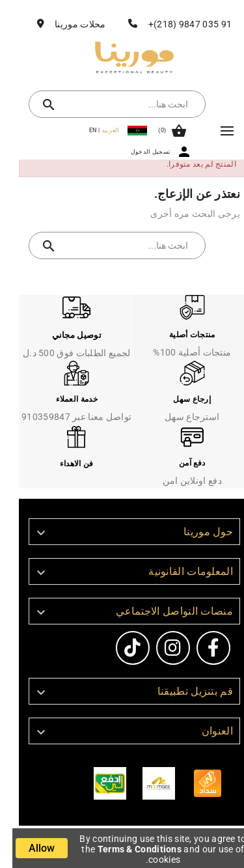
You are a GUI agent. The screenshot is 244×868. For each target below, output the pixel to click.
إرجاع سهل (180, 399)
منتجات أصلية (180, 335)
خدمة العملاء (64, 399)
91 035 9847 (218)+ (178, 24)
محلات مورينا (68, 24)
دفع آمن (180, 463)
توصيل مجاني (64, 335)
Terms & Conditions (127, 849)
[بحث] (118, 104)
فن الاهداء (64, 463)
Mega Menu (215, 131)
